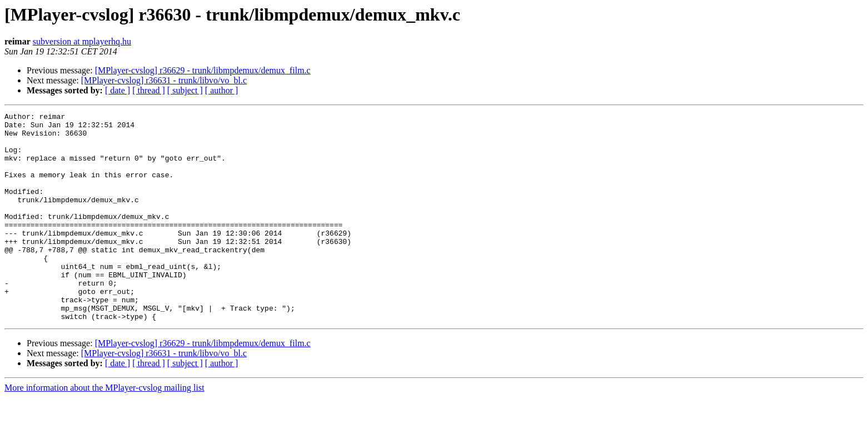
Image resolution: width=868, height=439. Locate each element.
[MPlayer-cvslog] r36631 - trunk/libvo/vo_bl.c (164, 80)
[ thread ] (149, 90)
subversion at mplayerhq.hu (82, 41)
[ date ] (118, 90)
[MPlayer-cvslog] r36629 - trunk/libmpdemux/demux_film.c (203, 70)
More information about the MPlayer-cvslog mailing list (104, 429)
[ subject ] (185, 90)
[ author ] (222, 90)
